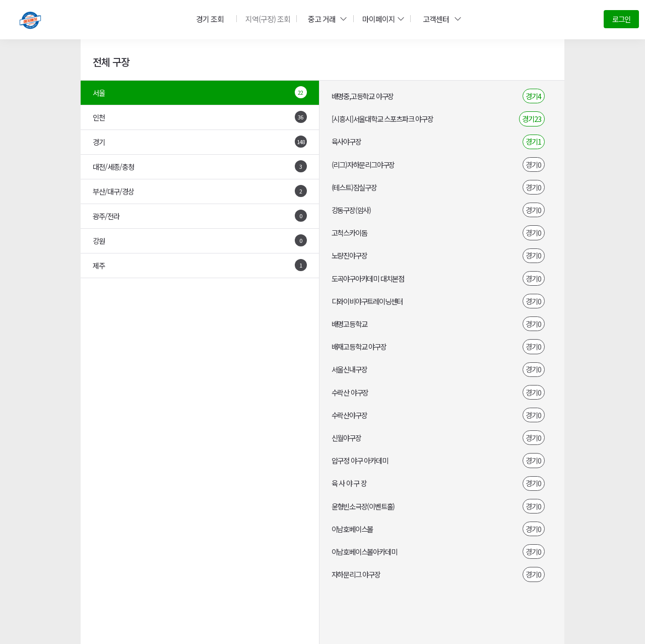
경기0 (533, 165)
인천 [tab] (200, 117)
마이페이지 (381, 19)
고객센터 (439, 19)
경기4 (533, 96)
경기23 (532, 119)
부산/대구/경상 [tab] (200, 191)
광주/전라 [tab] (200, 216)
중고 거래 (325, 19)
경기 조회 (208, 19)
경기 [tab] (200, 142)
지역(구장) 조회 (265, 19)
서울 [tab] (200, 92)
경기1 (533, 141)
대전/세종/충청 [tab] (200, 166)
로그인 (621, 19)
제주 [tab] (200, 265)
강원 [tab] (200, 240)
